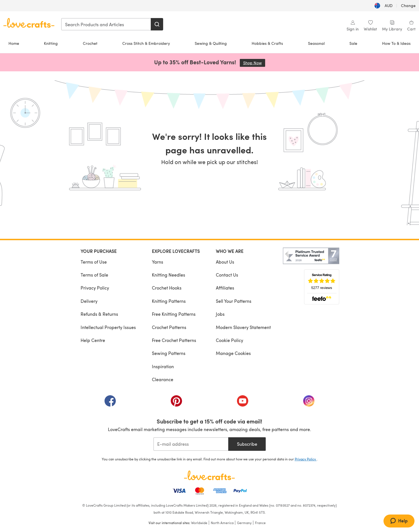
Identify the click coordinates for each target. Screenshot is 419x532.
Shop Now (254, 63)
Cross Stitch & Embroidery (146, 43)
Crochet (90, 43)
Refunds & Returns (99, 314)
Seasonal (316, 43)
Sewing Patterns (169, 353)
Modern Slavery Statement (243, 327)
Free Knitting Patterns (174, 314)
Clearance (163, 379)
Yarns (158, 262)
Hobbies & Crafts (267, 43)
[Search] (157, 24)
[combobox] (106, 24)
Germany (244, 523)
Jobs (220, 314)
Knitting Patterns (169, 301)
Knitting (51, 43)
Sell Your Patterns (234, 301)
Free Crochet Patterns (174, 340)
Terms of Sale (94, 275)
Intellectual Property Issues (108, 327)
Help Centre (93, 340)
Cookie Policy (230, 340)
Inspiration (163, 366)
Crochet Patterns (169, 327)
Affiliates (225, 288)
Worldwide (199, 523)
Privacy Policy (95, 288)
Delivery (89, 301)
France (260, 523)
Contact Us (227, 275)
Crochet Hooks (167, 288)
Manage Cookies (233, 353)
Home (14, 43)
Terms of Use (94, 262)
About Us (225, 262)
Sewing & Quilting (211, 43)
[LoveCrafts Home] (210, 475)
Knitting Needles (169, 275)
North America (222, 523)
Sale (353, 43)
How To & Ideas (396, 43)
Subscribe (247, 444)
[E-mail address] (191, 444)
